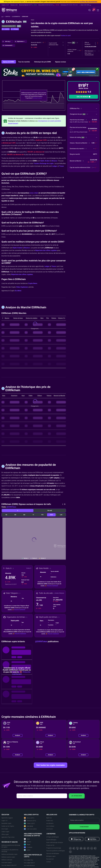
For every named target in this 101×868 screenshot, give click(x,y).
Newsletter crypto (6, 823)
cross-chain (34, 193)
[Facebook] (81, 848)
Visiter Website (60, 593)
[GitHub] (70, 852)
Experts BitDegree (51, 840)
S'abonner (84, 827)
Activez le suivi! (66, 36)
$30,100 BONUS (83, 97)
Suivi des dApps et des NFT (9, 865)
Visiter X (29, 568)
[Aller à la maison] (3, 17)
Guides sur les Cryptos (8, 826)
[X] (70, 848)
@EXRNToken (11, 507)
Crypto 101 (5, 821)
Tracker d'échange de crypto (44, 163)
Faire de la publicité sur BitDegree (56, 851)
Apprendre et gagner (7, 818)
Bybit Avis (49, 818)
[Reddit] (95, 848)
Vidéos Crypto (5, 832)
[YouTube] (78, 848)
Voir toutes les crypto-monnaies (50, 765)
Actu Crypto (5, 829)
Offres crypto (5, 834)
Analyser (18, 735)
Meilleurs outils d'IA (7, 860)
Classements (17, 17)
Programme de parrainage (54, 848)
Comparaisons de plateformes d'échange (10, 851)
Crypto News (33, 283)
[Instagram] (92, 848)
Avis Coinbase (50, 826)
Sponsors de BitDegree (53, 853)
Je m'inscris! (77, 796)
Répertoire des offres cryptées (46, 250)
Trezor (61, 166)
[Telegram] (74, 848)
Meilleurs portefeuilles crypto (9, 854)
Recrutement (50, 859)
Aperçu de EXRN (9, 62)
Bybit (42, 161)
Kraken (47, 161)
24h (73, 43)
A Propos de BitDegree (53, 837)
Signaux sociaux (61, 62)
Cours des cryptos (7, 863)
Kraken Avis (50, 821)
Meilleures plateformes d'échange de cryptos (11, 846)
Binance (54, 161)
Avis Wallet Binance (29, 865)
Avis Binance (50, 823)
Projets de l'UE (50, 845)
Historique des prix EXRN (43, 62)
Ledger (55, 166)
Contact (49, 862)
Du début (18, 291)
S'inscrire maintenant (52, 586)
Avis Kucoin (50, 829)
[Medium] (88, 848)
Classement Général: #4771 (9, 26)
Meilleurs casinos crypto (8, 857)
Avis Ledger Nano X (29, 863)
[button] (85, 5)
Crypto (8, 17)
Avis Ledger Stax (29, 860)
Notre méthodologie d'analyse (55, 842)
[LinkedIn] (85, 848)
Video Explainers (22, 287)
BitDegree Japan (51, 856)
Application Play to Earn (8, 837)
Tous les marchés (24, 62)
